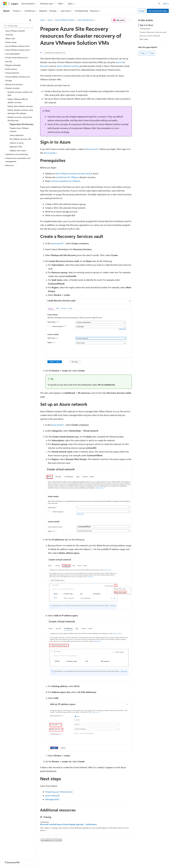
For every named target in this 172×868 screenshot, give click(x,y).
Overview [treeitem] (9, 35)
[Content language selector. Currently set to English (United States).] (16, 854)
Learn (42, 20)
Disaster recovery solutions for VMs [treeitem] (20, 94)
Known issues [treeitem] (11, 42)
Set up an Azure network (150, 36)
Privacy (59, 860)
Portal (142, 11)
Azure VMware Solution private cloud (73, 173)
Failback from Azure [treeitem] (18, 150)
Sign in (166, 3)
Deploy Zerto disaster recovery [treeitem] (20, 106)
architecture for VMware (67, 177)
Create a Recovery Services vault (153, 32)
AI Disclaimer (9, 860)
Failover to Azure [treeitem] (17, 143)
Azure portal (49, 153)
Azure (50, 20)
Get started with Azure (158, 11)
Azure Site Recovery (86, 20)
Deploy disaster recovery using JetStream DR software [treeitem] (20, 112)
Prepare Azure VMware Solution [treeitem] (19, 130)
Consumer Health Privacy (77, 860)
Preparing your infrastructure (59, 792)
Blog (37, 860)
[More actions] (129, 20)
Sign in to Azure (146, 25)
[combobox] (18, 26)
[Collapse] (30, 20)
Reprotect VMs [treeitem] (16, 147)
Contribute (48, 860)
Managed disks (52, 799)
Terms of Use (98, 860)
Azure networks (53, 795)
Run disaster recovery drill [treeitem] (20, 139)
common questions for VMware (65, 181)
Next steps (144, 39)
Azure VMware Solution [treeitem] (15, 31)
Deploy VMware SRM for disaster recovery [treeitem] (18, 101)
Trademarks (111, 860)
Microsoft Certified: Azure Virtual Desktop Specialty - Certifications (68, 824)
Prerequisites (145, 29)
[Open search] (159, 4)
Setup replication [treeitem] (17, 135)
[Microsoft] (5, 4)
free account (91, 149)
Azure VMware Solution (65, 20)
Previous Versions (24, 860)
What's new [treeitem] (10, 38)
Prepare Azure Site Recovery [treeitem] (21, 124)
